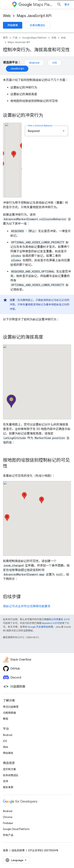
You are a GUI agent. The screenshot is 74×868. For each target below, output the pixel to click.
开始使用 (13, 25)
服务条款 (8, 787)
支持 (6, 781)
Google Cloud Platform (16, 829)
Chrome (8, 817)
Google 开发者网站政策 (40, 627)
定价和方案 (9, 769)
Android (34, 63)
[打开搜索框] (59, 4)
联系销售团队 (38, 25)
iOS (55, 63)
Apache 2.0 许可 (51, 623)
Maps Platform (36, 5)
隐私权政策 (18, 850)
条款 (6, 850)
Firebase (8, 823)
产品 (15, 38)
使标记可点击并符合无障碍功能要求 (27, 606)
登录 (67, 4)
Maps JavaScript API (34, 16)
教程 (6, 719)
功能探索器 (9, 713)
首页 (5, 38)
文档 (54, 38)
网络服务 (8, 753)
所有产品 (8, 835)
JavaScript (17, 68)
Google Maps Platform (34, 38)
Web (7, 16)
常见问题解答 (11, 707)
